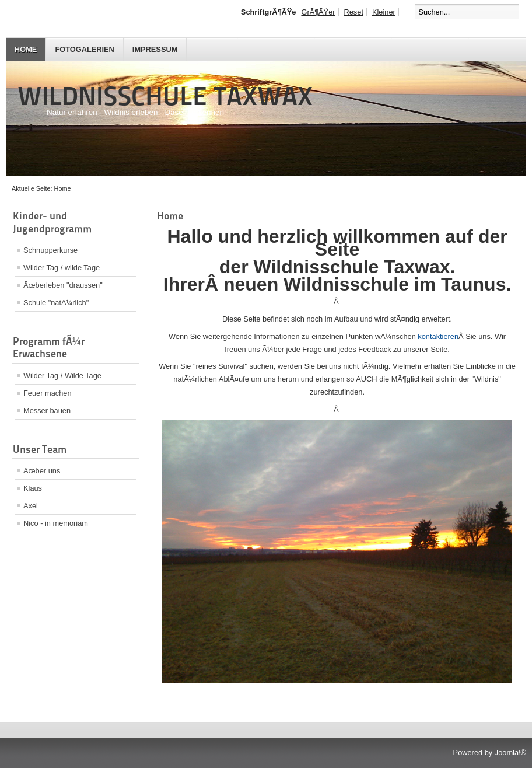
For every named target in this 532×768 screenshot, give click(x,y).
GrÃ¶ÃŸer (318, 12)
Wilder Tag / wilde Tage (62, 268)
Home (26, 49)
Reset (354, 12)
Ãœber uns (42, 471)
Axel (31, 506)
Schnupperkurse (50, 250)
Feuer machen (48, 393)
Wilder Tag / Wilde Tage (62, 376)
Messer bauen (47, 411)
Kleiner (384, 12)
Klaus (33, 488)
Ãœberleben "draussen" (63, 285)
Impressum (155, 49)
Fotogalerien (84, 49)
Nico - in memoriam (56, 523)
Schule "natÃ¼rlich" (56, 303)
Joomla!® (510, 753)
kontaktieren (438, 336)
